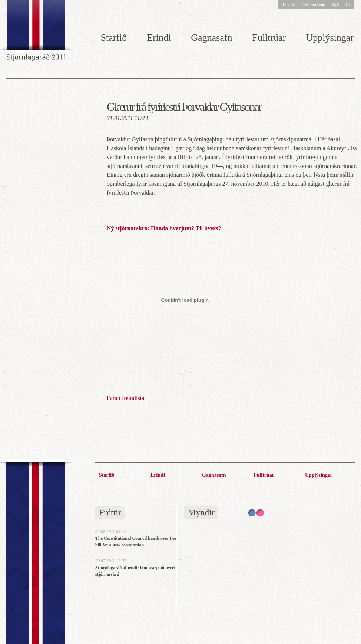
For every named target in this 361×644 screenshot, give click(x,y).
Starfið (114, 38)
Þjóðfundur (341, 4)
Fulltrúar (269, 38)
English (289, 4)
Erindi (159, 38)
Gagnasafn (211, 38)
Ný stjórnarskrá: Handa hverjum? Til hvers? (164, 228)
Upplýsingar (319, 475)
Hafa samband (313, 4)
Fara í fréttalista (125, 398)
